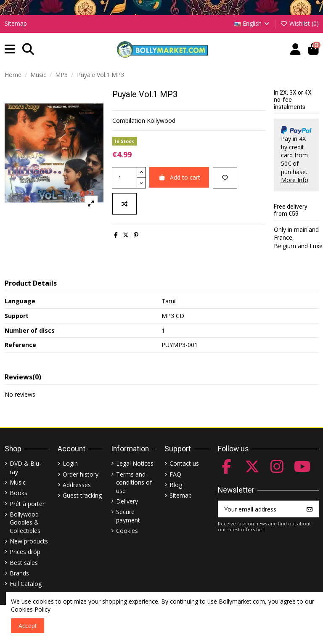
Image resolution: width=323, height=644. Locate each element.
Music (18, 482)
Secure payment (128, 516)
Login (70, 463)
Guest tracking (82, 495)
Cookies (127, 531)
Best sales (24, 563)
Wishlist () (299, 23)
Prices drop (25, 552)
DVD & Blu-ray (25, 468)
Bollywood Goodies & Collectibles (25, 522)
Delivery (127, 501)
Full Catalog (26, 584)
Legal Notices (135, 463)
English (253, 23)
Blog (176, 485)
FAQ (175, 474)
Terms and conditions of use (134, 482)
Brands (19, 573)
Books (19, 493)
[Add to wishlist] (225, 178)
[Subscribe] (310, 509)
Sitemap (16, 23)
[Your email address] (260, 509)
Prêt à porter (27, 504)
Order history (81, 474)
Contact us (184, 463)
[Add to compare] (124, 204)
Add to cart (179, 177)
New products (29, 541)
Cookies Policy (31, 609)
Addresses (77, 485)
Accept (28, 626)
